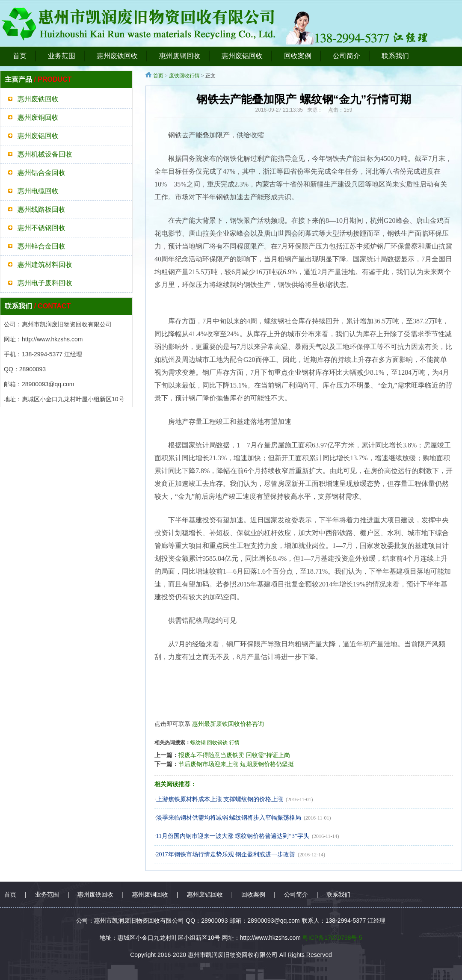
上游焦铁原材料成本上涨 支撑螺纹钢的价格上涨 (220, 799)
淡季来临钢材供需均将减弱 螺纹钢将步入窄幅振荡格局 (229, 818)
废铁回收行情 (184, 76)
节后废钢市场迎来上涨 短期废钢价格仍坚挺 (236, 764)
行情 (234, 743)
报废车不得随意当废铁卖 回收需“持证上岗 (234, 755)
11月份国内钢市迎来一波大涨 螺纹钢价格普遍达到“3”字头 (233, 836)
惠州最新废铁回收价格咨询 (228, 724)
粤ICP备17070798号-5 (332, 938)
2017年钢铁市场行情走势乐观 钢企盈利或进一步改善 (226, 854)
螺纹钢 (198, 743)
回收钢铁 (217, 743)
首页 (158, 76)
